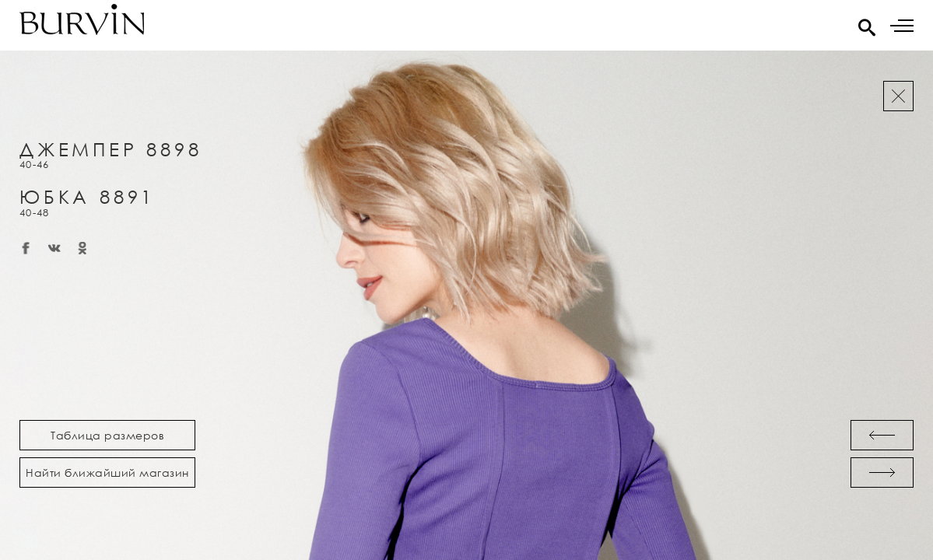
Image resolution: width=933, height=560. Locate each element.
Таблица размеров (107, 435)
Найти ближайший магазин (107, 472)
